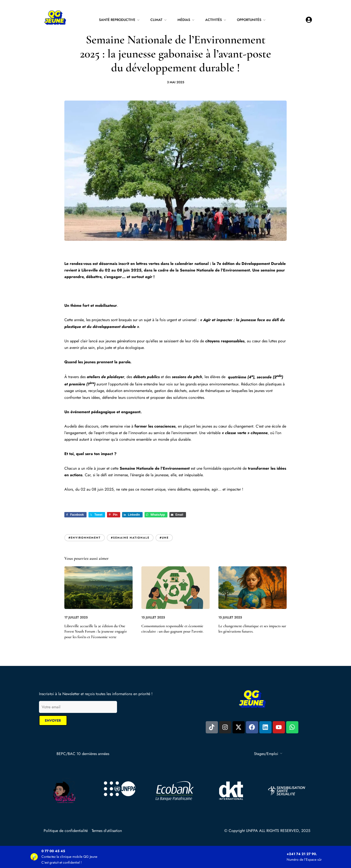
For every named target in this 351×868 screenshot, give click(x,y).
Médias (184, 20)
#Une (164, 538)
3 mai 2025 (176, 82)
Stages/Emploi (266, 754)
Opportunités (249, 20)
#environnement (85, 538)
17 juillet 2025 (76, 617)
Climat (156, 20)
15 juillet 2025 (153, 617)
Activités (214, 20)
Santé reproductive (117, 20)
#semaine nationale (130, 538)
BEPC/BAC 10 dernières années (83, 754)
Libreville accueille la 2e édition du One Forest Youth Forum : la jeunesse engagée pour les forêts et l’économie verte (96, 631)
